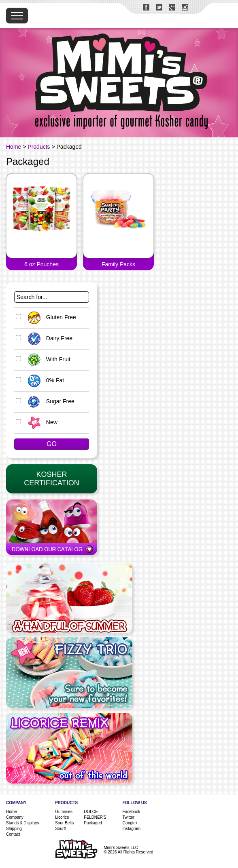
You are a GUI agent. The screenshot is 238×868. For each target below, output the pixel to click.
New (41, 422)
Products (39, 147)
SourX (61, 829)
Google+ (130, 823)
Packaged (93, 823)
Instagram (132, 829)
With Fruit (47, 359)
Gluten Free (50, 317)
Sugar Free (49, 401)
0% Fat (44, 380)
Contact (13, 834)
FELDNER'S (95, 817)
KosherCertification (51, 479)
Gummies (64, 812)
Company (15, 817)
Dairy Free (48, 338)
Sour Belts (64, 823)
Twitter (129, 817)
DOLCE (91, 812)
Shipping (14, 829)
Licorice (62, 817)
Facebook (132, 812)
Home (14, 147)
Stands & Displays (22, 823)
